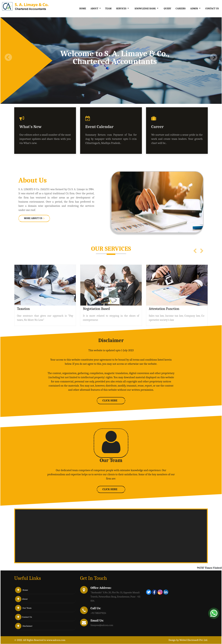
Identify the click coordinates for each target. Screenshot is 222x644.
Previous (8, 57)
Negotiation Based (96, 309)
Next (214, 57)
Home (83, 9)
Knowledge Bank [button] (145, 9)
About (21, 599)
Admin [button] (194, 9)
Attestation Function (164, 309)
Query (167, 9)
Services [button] (121, 9)
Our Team (23, 608)
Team (108, 9)
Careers (181, 9)
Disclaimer (24, 626)
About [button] (95, 9)
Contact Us (212, 9)
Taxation (23, 309)
